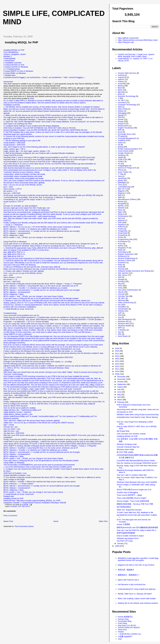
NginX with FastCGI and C (128, 580)
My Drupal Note (123, 431)
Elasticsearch (123, 126)
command (122, 103)
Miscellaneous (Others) (127, 199)
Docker (121, 119)
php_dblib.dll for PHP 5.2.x (14, 254)
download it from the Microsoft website (76, 261)
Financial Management (127, 138)
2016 (117, 356)
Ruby (120, 265)
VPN (120, 315)
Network (121, 208)
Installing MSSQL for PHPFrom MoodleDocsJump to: (14, 52)
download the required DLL (78, 263)
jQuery (120, 180)
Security (121, 269)
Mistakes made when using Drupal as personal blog (138, 414)
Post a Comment (10, 516)
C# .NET (121, 100)
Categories (8, 503)
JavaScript (122, 178)
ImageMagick (123, 166)
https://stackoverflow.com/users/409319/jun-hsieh (138, 40)
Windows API (123, 321)
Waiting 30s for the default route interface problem (138, 603)
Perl (119, 218)
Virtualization (123, 309)
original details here (71, 244)
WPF (120, 328)
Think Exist (122, 630)
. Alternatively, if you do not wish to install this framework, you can (40, 263)
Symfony (121, 281)
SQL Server (26, 506)
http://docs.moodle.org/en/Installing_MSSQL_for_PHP (38, 501)
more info (91, 157)
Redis (120, 250)
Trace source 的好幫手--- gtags (129, 495)
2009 (117, 374)
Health (120, 157)
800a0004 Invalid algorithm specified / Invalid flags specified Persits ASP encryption (138, 559)
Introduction (8, 82)
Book (120, 94)
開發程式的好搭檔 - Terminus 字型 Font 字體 (135, 504)
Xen (119, 332)
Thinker (121, 632)
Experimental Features (32, 503)
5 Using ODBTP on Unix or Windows (18, 71)
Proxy (120, 244)
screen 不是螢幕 (123, 524)
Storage (121, 279)
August (120, 387)
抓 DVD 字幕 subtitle (125, 452)
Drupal (120, 121)
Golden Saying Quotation (128, 149)
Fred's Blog (122, 623)
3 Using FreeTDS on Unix (14, 65)
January (121, 543)
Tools (120, 288)
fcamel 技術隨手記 (125, 617)
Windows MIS (123, 324)
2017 (117, 354)
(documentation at (88, 164)
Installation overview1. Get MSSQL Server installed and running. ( (22, 106)
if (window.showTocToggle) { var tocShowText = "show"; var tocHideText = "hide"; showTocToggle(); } (44, 77)
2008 (117, 546)
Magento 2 (122, 193)
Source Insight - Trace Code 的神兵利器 (133, 501)
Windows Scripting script (127, 444)
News (120, 210)
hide (13, 58)
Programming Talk (125, 239)
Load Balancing (124, 187)
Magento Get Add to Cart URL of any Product (136, 565)
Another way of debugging (127, 492)
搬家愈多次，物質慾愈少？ (129, 575)
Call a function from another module (131, 434)
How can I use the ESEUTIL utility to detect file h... (137, 530)
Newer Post (8, 521)
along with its (97, 261)
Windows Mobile (124, 326)
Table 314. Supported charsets (129, 510)
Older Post (103, 521)
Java (120, 176)
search (23, 54)
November (122, 379)
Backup (121, 86)
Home (56, 521)
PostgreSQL (123, 231)
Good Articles (123, 151)
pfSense (121, 220)
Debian (121, 111)
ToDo (120, 286)
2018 (117, 351)
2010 (117, 371)
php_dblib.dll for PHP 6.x (14, 256)
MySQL (121, 206)
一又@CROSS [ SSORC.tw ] (129, 634)
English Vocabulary (126, 128)
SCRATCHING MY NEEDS (129, 628)
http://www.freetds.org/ (72, 164)
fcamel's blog (123, 619)
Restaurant (122, 256)
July (119, 389)
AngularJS (122, 77)
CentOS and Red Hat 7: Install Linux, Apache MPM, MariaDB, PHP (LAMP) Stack (136, 55)
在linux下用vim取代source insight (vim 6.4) (134, 490)
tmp (119, 284)
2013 (117, 364)
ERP (120, 130)
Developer (55, 503)
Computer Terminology (127, 105)
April (119, 397)
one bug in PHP (30, 157)
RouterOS (122, 262)
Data (120, 107)
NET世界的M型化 (124, 507)
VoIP (120, 313)
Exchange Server (125, 134)
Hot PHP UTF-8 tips (125, 541)
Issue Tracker (123, 172)
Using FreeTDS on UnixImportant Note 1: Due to (14, 156)
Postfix (121, 229)
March (120, 400)
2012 (117, 366)
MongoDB (122, 204)
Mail (120, 195)
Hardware (122, 155)
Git (119, 145)
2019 (117, 348)
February (121, 402)
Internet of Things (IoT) (127, 168)
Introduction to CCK (125, 412)
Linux (120, 185)
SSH (120, 277)
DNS (120, 117)
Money (121, 201)
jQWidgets (122, 183)
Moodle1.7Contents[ (8, 57)
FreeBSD (14, 506)
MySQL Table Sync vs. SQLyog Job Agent (135, 594)
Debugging (122, 113)
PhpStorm (122, 225)
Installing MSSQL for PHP (22, 42)
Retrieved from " (10, 501)
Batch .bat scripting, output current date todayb (137, 598)
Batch (120, 90)
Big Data (121, 92)
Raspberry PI (123, 248)
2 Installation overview (12, 63)
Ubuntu (121, 292)
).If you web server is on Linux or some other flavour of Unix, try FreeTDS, (39, 163)
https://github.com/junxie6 (128, 38)
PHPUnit (121, 227)
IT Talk (120, 174)
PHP (19, 506)
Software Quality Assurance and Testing (134, 271)
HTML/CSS (122, 159)
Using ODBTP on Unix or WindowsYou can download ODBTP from (18, 335)
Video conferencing (126, 302)
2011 (117, 369)
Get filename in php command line (132, 584)
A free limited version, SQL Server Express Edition (60, 107)
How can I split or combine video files (132, 475)
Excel (120, 132)
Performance (123, 216)
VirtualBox (122, 307)
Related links (9, 496)
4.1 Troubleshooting (11, 69)
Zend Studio (123, 336)
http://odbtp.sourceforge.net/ (41, 336)
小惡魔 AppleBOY (125, 636)
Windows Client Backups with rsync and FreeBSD (137, 482)
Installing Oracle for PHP (13, 498)
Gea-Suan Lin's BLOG (127, 625)
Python (121, 246)
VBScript (121, 300)
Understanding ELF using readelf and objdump (137, 589)
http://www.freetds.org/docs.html (16, 166)
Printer (120, 237)
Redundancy (123, 252)
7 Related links (9, 75)
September (122, 384)
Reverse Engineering (126, 258)
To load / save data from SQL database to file (135, 512)
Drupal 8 (121, 124)
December (122, 377)
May (119, 395)
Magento (121, 191)
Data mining (123, 109)
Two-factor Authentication (128, 290)
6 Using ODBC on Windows (15, 73)
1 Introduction (9, 61)
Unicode (121, 294)
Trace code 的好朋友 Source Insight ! (132, 498)
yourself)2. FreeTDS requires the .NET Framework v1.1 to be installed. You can (40, 259)
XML (120, 334)
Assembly (122, 84)
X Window (122, 330)
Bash (120, 88)
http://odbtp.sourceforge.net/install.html (56, 349)
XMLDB (63, 503)
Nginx (120, 212)
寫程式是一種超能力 (126, 570)
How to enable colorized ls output (130, 536)
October (121, 382)
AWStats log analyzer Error (128, 538)
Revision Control (124, 260)
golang (121, 147)
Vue (119, 317)
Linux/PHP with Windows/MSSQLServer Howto (136, 461)
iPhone (121, 170)
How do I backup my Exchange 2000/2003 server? (137, 463)
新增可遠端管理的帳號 (126, 533)
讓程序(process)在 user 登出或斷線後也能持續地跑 (137, 527)
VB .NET (121, 298)
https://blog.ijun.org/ (126, 42)
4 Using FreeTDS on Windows (16, 67)
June (120, 392)
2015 (117, 359)
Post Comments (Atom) (24, 526)
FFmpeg (121, 136)
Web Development (125, 319)
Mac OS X (122, 189)
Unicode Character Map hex (128, 447)
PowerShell (122, 233)
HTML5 (121, 161)
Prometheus (123, 241)
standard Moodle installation (63, 153)
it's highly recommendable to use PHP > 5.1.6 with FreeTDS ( (62, 157)
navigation (15, 54)
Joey (120, 639)
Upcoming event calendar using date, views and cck (138, 409)
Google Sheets (124, 153)
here (31, 98)
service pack (9, 263)
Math (120, 197)
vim (119, 305)
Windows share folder (125, 449)
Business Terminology (127, 96)
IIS (119, 164)
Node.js (121, 214)
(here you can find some (14, 258)
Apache (121, 79)
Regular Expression (126, 254)
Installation (46, 503)
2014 (117, 361)
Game (120, 143)
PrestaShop (123, 235)
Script (120, 267)
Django (121, 115)
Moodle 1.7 (18, 503)
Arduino (121, 81)
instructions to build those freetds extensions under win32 (47, 258)
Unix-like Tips (123, 296)
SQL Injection (123, 273)
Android (121, 75)
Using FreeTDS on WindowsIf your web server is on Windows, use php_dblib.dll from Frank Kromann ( (33, 243)
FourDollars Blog (125, 621)
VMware (121, 311)
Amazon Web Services (127, 73)
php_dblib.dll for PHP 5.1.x (14, 252)
